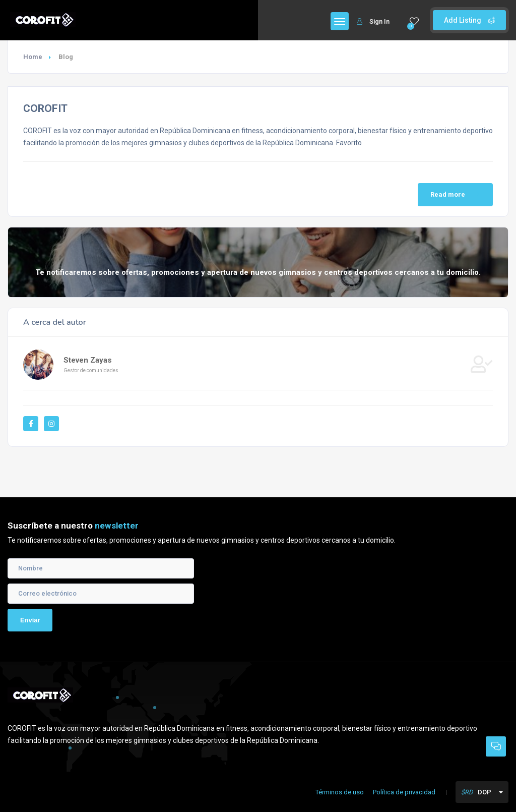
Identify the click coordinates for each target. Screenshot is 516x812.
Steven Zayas (88, 360)
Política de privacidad (404, 792)
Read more (457, 195)
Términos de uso (340, 792)
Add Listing (469, 20)
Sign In (373, 21)
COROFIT (45, 108)
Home (33, 57)
